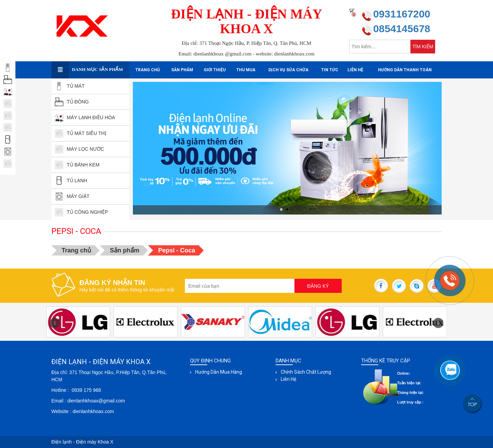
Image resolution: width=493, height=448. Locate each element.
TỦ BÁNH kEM (77, 165)
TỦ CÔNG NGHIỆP (81, 212)
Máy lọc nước (79, 149)
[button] (438, 323)
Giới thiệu (215, 70)
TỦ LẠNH (71, 181)
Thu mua (246, 70)
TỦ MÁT (70, 86)
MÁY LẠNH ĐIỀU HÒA (85, 117)
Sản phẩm (182, 70)
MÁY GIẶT (72, 196)
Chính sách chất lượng (306, 372)
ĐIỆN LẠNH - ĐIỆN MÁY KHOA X (246, 21)
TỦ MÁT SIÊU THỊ (81, 133)
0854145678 (402, 29)
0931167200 (402, 14)
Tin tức (330, 70)
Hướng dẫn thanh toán (405, 70)
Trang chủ (148, 70)
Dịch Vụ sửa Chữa (288, 70)
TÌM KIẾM (423, 47)
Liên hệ (355, 70)
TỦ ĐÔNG (72, 102)
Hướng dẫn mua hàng (219, 372)
